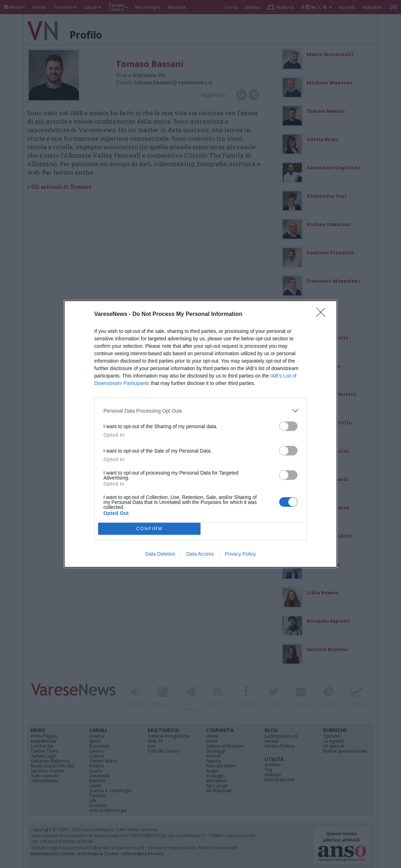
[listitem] (200, 411)
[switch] (288, 426)
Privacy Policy (240, 554)
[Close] (323, 314)
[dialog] (200, 434)
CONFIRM (149, 529)
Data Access (200, 554)
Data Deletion (160, 554)
